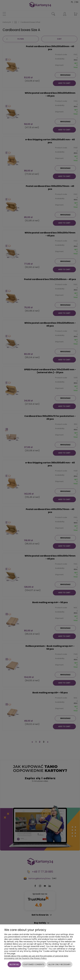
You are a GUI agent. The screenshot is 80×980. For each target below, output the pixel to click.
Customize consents (34, 964)
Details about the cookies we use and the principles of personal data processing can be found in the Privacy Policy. (36, 957)
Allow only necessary (59, 964)
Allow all (14, 964)
